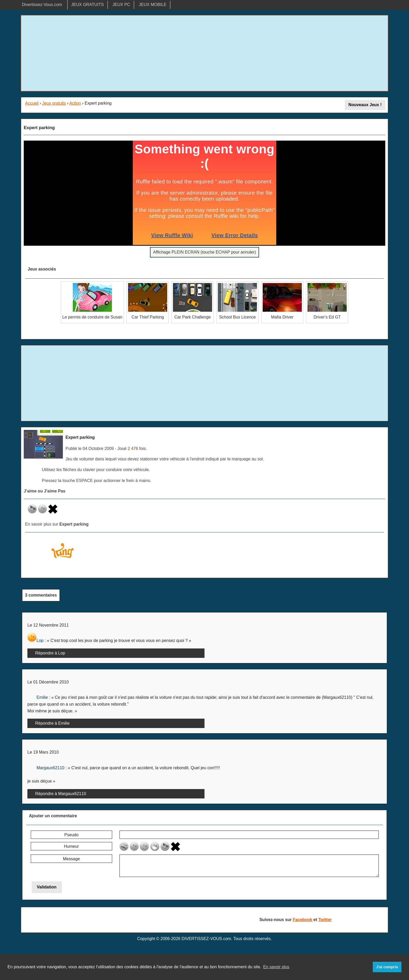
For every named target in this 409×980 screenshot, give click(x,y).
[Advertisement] (204, 53)
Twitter (325, 920)
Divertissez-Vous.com (42, 5)
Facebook (302, 920)
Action (75, 103)
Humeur (71, 846)
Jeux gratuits (54, 103)
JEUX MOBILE (153, 5)
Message (71, 859)
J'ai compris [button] (387, 967)
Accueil (32, 103)
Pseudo (71, 835)
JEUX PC (121, 5)
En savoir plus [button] (276, 967)
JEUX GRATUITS (88, 5)
